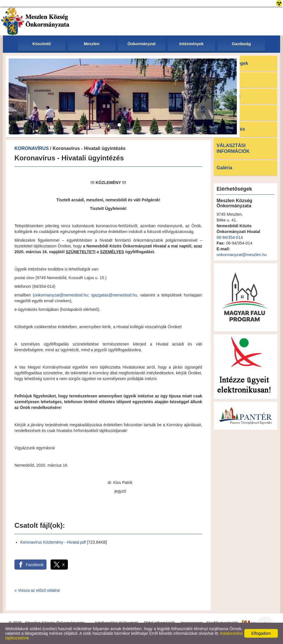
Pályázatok (229, 96)
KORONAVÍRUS (32, 148)
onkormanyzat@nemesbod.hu (61, 295)
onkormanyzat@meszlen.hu (242, 255)
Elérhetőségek (232, 63)
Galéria (224, 168)
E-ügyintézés (231, 129)
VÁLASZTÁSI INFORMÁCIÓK (233, 148)
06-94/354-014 (230, 237)
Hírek (222, 80)
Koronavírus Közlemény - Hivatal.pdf (53, 542)
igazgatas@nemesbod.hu (114, 295)
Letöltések (228, 113)
